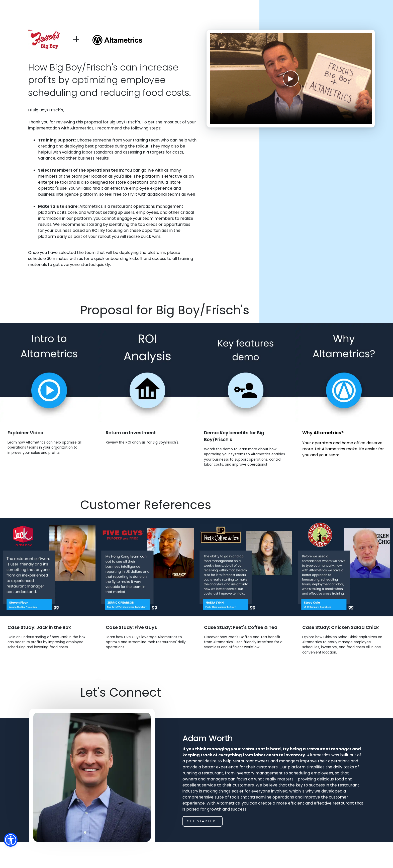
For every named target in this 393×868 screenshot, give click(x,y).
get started (202, 843)
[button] (11, 840)
